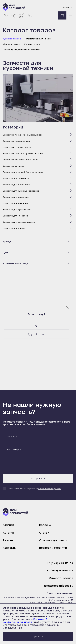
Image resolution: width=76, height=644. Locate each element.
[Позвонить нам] (30, 15)
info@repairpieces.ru (58, 586)
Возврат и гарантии (53, 548)
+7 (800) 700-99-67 (60, 571)
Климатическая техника (38, 39)
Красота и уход (33, 44)
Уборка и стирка (11, 44)
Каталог (9, 533)
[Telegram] (14, 15)
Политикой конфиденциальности (25, 621)
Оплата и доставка (53, 540)
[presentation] (25, 464)
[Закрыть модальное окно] (67, 307)
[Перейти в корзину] (62, 15)
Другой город (38, 334)
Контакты (10, 548)
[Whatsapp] (6, 15)
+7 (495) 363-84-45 (60, 563)
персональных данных (50, 489)
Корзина (45, 525)
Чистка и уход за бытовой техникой (22, 50)
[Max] (22, 15)
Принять (38, 637)
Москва (67, 7)
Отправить (38, 478)
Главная (9, 525)
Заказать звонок (61, 578)
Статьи (44, 533)
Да (38, 325)
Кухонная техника (12, 39)
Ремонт (8, 540)
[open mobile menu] (70, 15)
